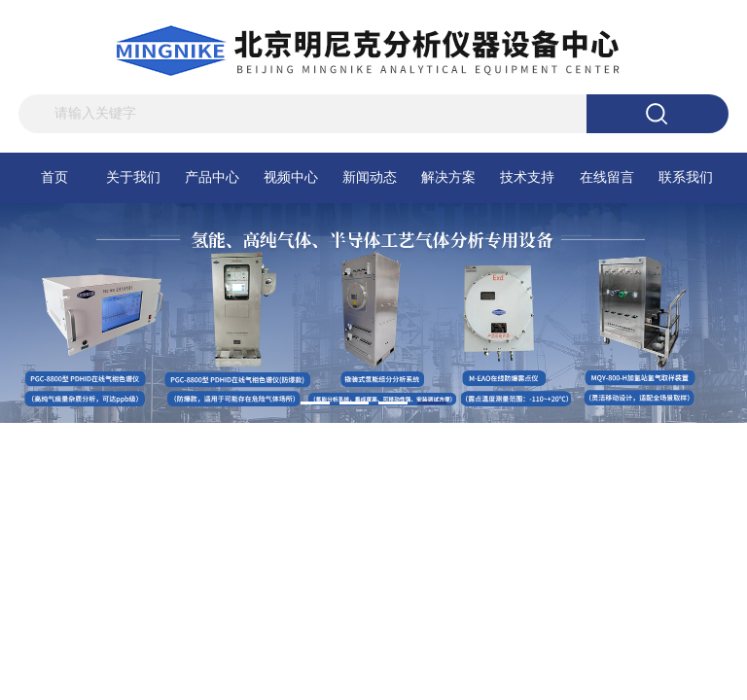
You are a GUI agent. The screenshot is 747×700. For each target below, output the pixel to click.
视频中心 (291, 177)
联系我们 (686, 177)
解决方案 (448, 177)
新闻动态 (370, 177)
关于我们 (133, 177)
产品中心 (212, 177)
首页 (54, 177)
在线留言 (607, 177)
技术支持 (527, 177)
